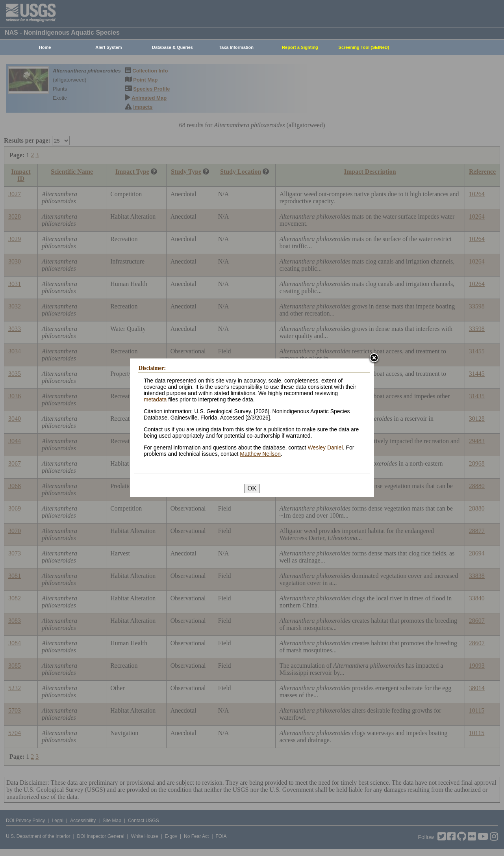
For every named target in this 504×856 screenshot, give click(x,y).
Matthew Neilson (260, 454)
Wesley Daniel (325, 447)
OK (252, 488)
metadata (155, 399)
